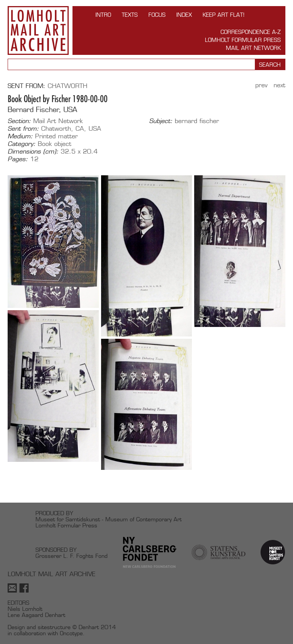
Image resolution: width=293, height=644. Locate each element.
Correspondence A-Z (251, 32)
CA (80, 129)
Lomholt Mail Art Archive (38, 30)
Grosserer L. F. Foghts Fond (72, 556)
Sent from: (23, 129)
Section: (19, 121)
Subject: (161, 121)
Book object (55, 144)
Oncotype (71, 633)
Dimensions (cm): (33, 152)
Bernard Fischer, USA (42, 110)
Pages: (18, 159)
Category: (22, 144)
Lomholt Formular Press (243, 40)
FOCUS (157, 15)
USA (95, 129)
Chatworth (68, 86)
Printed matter (56, 136)
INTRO (103, 15)
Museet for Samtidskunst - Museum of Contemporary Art (109, 519)
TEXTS (130, 15)
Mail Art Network (253, 48)
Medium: (20, 136)
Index (184, 15)
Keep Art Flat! (224, 15)
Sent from (25, 86)
